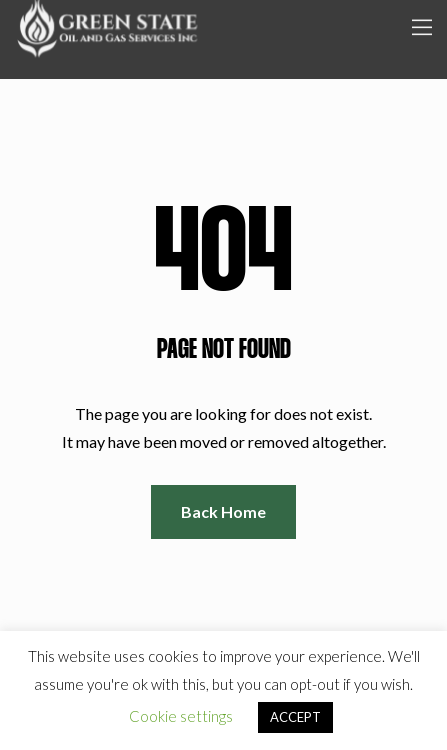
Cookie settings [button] (181, 716)
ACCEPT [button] (295, 717)
